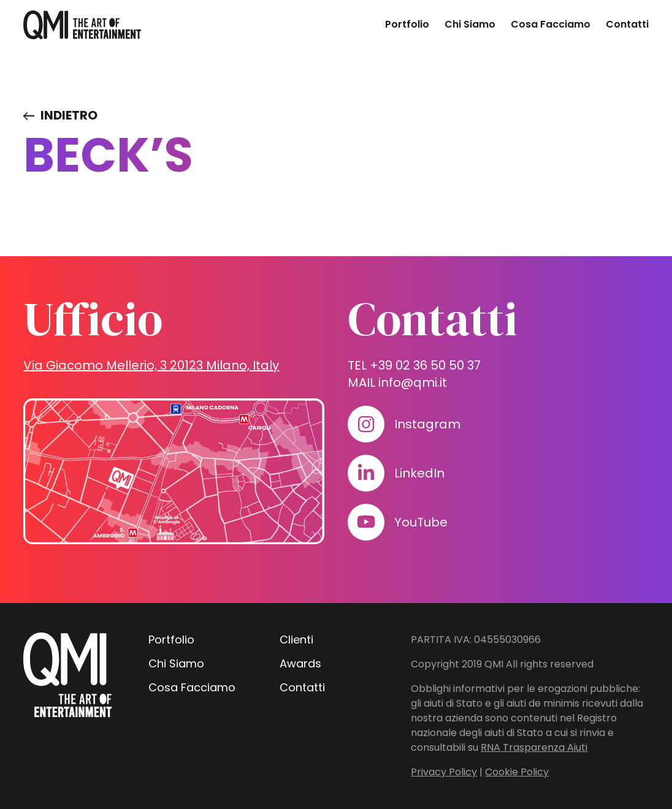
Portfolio (407, 24)
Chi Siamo (470, 24)
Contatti (627, 24)
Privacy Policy (444, 772)
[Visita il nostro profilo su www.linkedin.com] (366, 473)
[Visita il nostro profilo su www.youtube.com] (366, 522)
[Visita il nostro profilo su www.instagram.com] (366, 424)
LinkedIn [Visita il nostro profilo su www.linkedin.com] (419, 473)
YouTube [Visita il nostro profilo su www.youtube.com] (421, 522)
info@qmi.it (413, 382)
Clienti (296, 640)
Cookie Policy (517, 772)
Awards (300, 663)
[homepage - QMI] (82, 25)
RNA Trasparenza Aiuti (534, 747)
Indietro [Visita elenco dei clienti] (69, 115)
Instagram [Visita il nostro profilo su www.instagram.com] (427, 424)
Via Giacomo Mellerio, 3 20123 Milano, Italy (151, 365)
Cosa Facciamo (551, 24)
